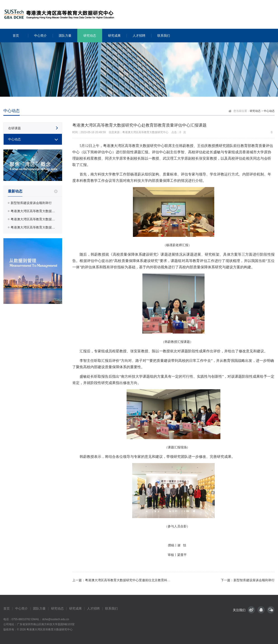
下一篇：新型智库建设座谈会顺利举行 (248, 580)
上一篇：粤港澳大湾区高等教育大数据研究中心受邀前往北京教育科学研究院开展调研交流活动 (139, 580)
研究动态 (255, 111)
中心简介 (21, 608)
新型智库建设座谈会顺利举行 (31, 203)
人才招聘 (93, 608)
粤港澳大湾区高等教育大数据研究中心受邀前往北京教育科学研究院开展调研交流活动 (34, 219)
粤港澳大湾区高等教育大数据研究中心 (49, 630)
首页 (7, 608)
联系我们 (111, 608)
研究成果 (75, 608)
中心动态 (269, 111)
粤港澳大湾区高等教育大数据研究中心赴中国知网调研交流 (34, 227)
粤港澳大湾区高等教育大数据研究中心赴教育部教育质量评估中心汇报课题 (34, 211)
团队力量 (39, 608)
